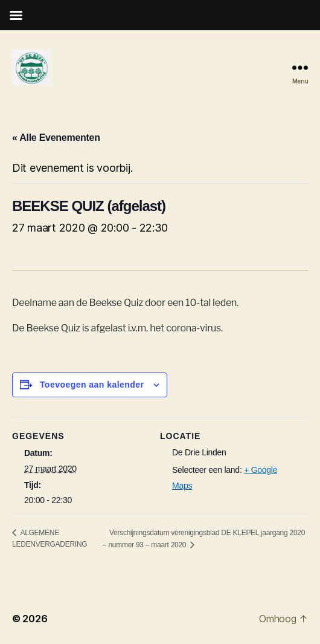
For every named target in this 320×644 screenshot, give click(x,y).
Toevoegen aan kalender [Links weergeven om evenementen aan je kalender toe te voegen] (92, 385)
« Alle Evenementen (56, 138)
